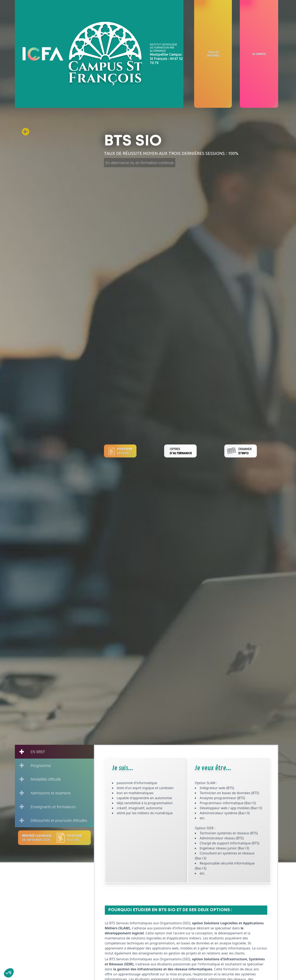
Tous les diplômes (213, 54)
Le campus (259, 54)
